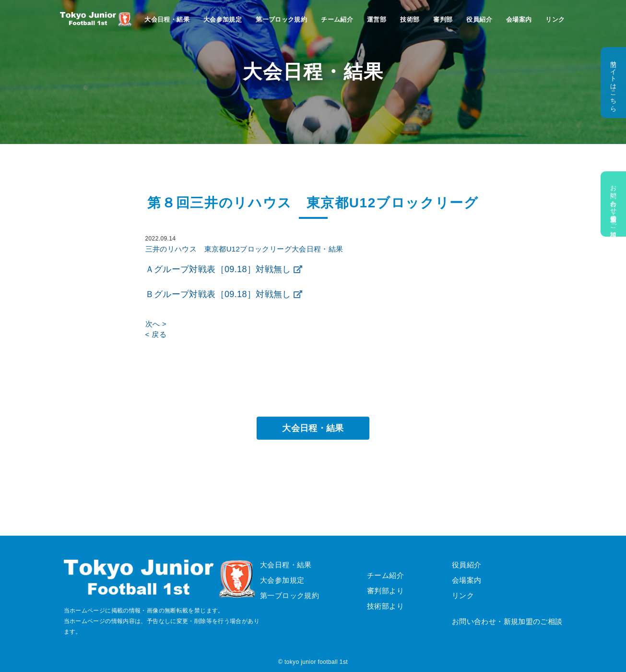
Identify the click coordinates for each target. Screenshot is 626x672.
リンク (555, 19)
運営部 (377, 19)
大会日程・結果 (167, 19)
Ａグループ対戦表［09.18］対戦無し (218, 269)
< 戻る (156, 334)
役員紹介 (479, 19)
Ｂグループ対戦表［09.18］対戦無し (218, 294)
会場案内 (519, 19)
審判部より (385, 591)
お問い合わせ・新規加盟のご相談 (613, 204)
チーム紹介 (337, 19)
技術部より (385, 606)
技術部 (410, 19)
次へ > (156, 324)
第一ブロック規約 (281, 19)
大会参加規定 (223, 19)
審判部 (443, 19)
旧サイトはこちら (613, 83)
